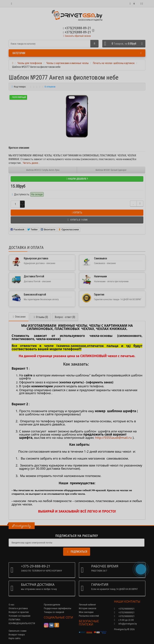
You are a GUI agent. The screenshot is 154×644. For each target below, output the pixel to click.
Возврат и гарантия (19, 612)
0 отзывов (50, 87)
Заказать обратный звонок (77, 36)
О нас (11, 605)
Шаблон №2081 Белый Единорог (111, 170)
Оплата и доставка (18, 608)
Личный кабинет (87, 605)
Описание (19, 317)
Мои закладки (86, 612)
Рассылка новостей (89, 616)
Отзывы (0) (40, 317)
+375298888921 (124, 612)
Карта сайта (15, 638)
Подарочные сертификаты (58, 608)
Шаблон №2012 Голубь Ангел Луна (43, 170)
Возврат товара (17, 635)
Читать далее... (31, 163)
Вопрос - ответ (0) (65, 317)
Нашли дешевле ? (77, 179)
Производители (52, 605)
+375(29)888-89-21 (77, 32)
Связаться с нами (18, 631)
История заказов (88, 608)
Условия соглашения (19, 616)
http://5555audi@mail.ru (113, 438)
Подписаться (77, 552)
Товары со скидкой (54, 612)
